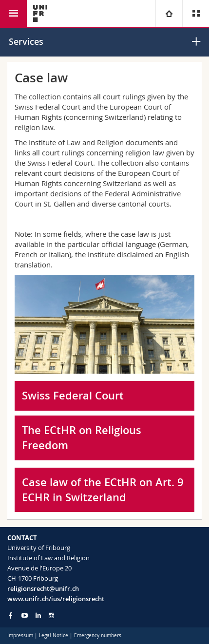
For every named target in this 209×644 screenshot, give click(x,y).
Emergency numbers (98, 635)
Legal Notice (54, 635)
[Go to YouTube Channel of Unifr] (25, 616)
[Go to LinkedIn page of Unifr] (38, 616)
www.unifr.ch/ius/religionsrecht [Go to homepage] (56, 599)
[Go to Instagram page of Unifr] (51, 616)
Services (26, 41)
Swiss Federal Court (73, 396)
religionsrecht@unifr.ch (43, 588)
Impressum (20, 635)
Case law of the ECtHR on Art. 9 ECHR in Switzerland (103, 490)
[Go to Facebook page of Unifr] (10, 615)
